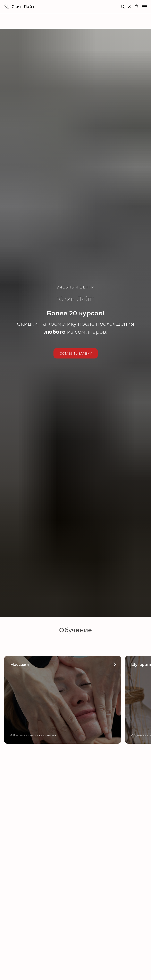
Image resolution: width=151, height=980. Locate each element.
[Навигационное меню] (145, 7)
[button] (123, 6)
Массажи (20, 665)
